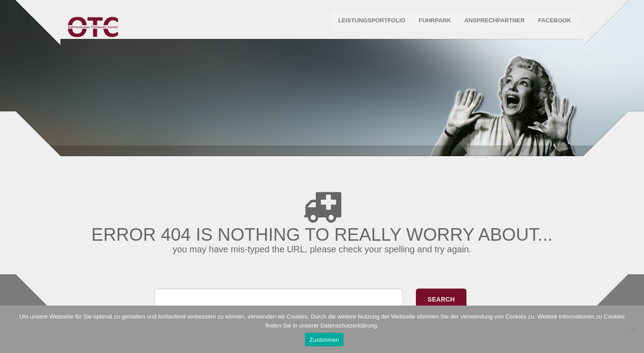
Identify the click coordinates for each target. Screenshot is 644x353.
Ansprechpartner (494, 22)
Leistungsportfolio (371, 22)
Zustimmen (324, 340)
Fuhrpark (434, 22)
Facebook (554, 22)
